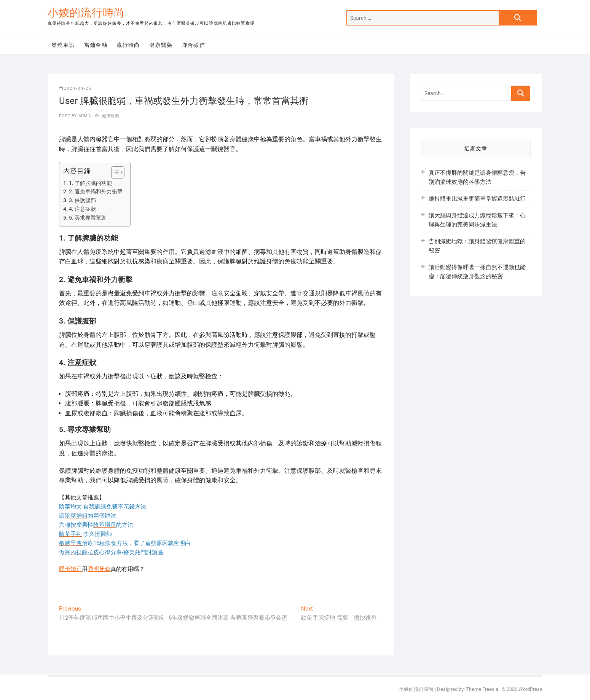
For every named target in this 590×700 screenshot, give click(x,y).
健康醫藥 (161, 45)
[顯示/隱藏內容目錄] (114, 172)
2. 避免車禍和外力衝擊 (96, 191)
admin (84, 116)
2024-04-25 (75, 88)
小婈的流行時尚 (86, 13)
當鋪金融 (96, 45)
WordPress (530, 689)
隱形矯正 (70, 569)
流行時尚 (128, 45)
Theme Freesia (482, 689)
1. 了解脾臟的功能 (90, 183)
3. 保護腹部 (82, 200)
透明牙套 (99, 569)
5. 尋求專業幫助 (88, 218)
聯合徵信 (193, 45)
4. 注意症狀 (82, 209)
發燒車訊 (63, 45)
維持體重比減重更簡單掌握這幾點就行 (477, 199)
